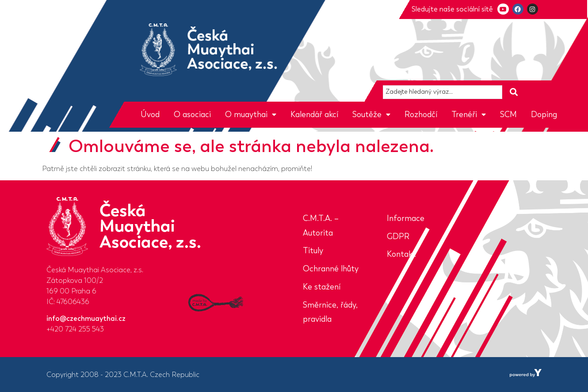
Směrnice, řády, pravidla (330, 312)
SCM (508, 114)
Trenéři (469, 114)
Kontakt (401, 254)
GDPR (398, 236)
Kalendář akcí (314, 114)
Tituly (313, 251)
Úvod (150, 114)
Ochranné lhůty (331, 269)
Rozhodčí (421, 114)
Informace (406, 218)
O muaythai (251, 114)
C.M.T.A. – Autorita (321, 226)
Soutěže (371, 114)
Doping (544, 114)
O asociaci (192, 114)
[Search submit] (514, 92)
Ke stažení (322, 287)
